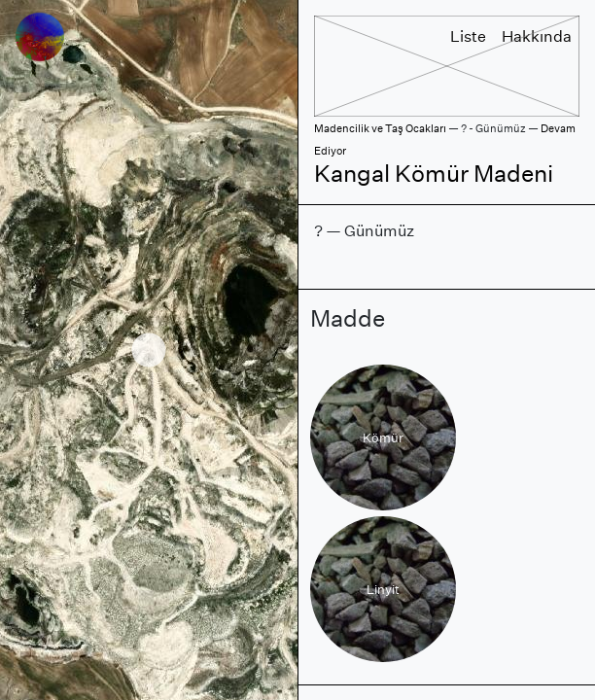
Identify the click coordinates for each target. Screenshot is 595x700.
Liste (468, 36)
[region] (149, 350)
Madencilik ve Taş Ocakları (380, 128)
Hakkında (537, 36)
